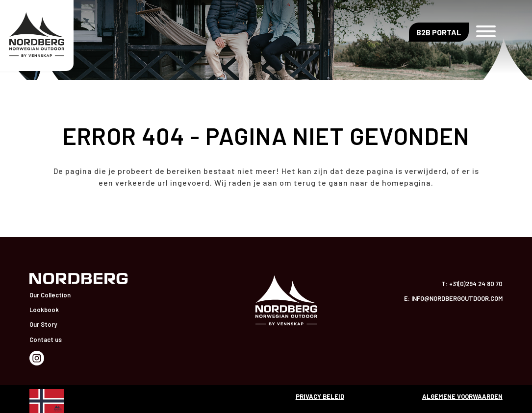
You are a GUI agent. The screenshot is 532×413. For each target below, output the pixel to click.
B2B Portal (439, 32)
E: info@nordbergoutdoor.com (453, 298)
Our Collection (50, 295)
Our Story (43, 324)
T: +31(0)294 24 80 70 (472, 284)
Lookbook (44, 310)
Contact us (46, 340)
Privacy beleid (320, 396)
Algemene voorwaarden (462, 396)
